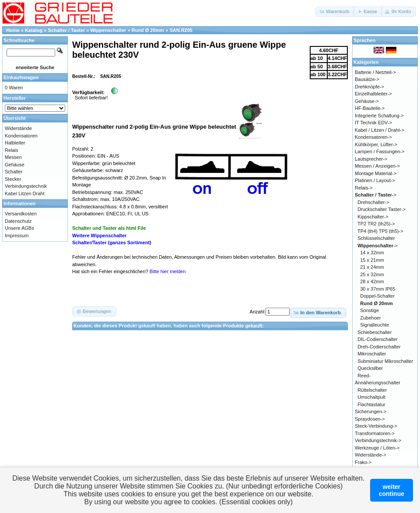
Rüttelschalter (372, 390)
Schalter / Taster (67, 30)
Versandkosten (21, 214)
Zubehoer (370, 318)
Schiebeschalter (374, 332)
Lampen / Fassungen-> (380, 151)
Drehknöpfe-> (369, 87)
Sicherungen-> (371, 411)
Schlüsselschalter (376, 238)
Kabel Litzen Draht (25, 193)
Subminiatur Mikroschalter (385, 361)
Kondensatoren (21, 136)
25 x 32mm (372, 274)
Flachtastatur (371, 404)
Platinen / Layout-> (375, 180)
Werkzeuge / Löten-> (377, 448)
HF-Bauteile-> (370, 108)
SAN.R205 (181, 30)
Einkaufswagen (21, 77)
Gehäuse (15, 165)
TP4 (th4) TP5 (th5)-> (380, 231)
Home (13, 30)
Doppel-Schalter (377, 296)
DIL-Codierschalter (378, 339)
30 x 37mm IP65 (378, 289)
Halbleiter (15, 143)
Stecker (13, 179)
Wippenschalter (108, 30)
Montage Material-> (376, 173)
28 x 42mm (372, 281)
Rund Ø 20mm (148, 30)
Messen (13, 157)
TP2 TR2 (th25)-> (376, 224)
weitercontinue (392, 490)
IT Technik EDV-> (373, 123)
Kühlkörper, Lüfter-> (376, 144)
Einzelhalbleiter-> (373, 94)
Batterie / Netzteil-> (375, 72)
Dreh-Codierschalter (379, 347)
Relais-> (364, 188)
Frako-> (363, 462)
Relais (12, 150)
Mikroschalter (372, 354)
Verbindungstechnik (26, 186)
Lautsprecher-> (371, 159)
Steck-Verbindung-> (376, 426)
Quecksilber (370, 368)
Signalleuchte (374, 325)
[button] (335, 12)
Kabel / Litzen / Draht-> (380, 130)
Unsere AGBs (19, 228)
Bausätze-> (367, 79)
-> (376, 195)
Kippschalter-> (373, 217)
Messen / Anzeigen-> (377, 166)
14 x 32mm (372, 253)
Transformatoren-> (375, 433)
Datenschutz (18, 221)
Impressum (17, 235)
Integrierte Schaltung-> (379, 116)
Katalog (34, 30)
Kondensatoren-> (373, 137)
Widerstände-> (371, 455)
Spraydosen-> (370, 419)
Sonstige (369, 310)
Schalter (14, 172)
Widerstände (18, 128)
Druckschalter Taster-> (381, 209)
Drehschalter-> (373, 202)
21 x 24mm (372, 267)
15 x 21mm (372, 260)
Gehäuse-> (367, 101)
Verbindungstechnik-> (378, 440)
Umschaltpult (371, 397)
